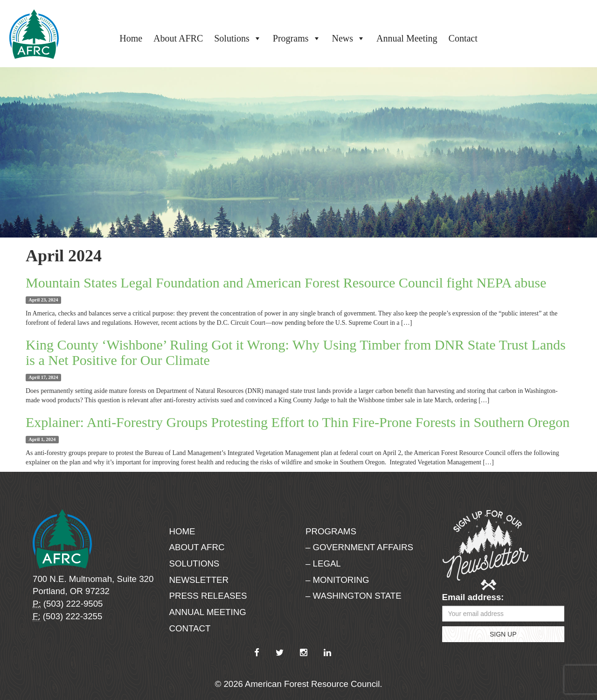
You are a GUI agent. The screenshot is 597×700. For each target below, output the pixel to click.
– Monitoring (337, 580)
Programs (297, 38)
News (349, 38)
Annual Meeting (407, 38)
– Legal (323, 563)
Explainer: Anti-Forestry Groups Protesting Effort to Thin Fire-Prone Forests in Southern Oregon (298, 422)
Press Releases (208, 596)
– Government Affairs (359, 547)
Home (131, 38)
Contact (463, 38)
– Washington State (354, 596)
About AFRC (178, 38)
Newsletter (199, 580)
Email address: (473, 597)
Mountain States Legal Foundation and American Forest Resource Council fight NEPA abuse (286, 283)
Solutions (238, 38)
